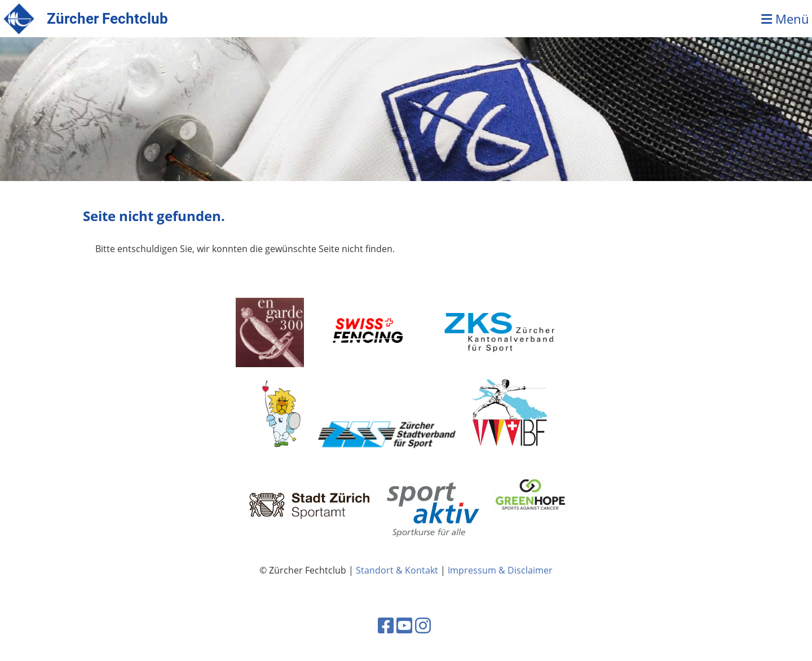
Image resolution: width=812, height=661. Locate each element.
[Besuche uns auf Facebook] (386, 625)
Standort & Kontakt (397, 570)
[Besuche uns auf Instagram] (423, 625)
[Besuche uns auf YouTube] (404, 625)
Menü (785, 19)
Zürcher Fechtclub (107, 19)
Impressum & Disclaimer (500, 570)
